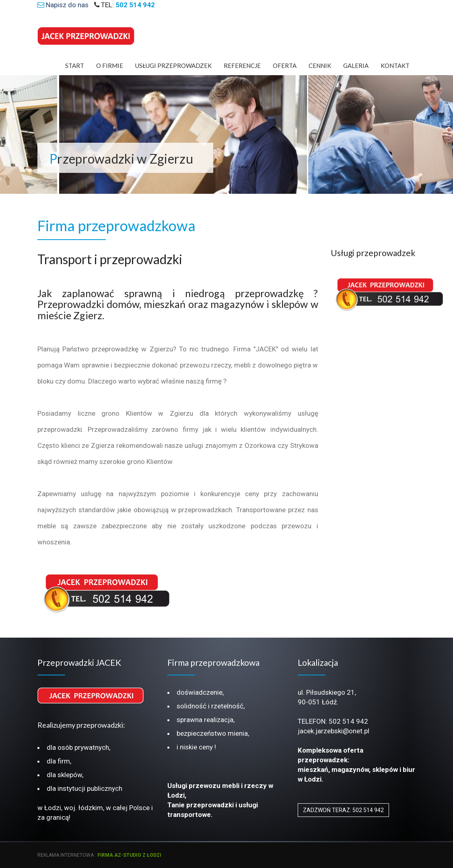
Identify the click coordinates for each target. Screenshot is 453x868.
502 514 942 (348, 721)
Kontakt (395, 66)
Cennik (320, 66)
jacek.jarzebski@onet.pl (334, 731)
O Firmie (110, 66)
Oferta (285, 66)
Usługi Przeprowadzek (173, 66)
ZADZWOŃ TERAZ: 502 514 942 (343, 810)
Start (75, 66)
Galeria (356, 66)
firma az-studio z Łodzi (129, 855)
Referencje (242, 66)
